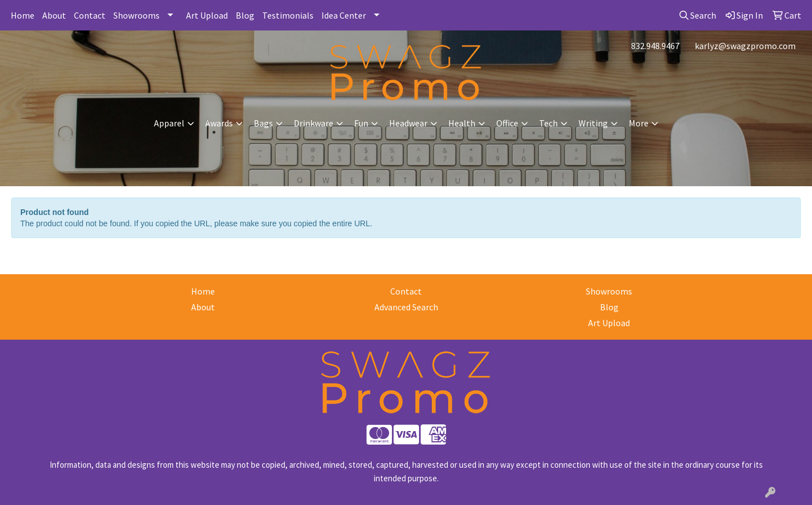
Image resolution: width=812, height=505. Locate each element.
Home (23, 15)
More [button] (639, 123)
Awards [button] (219, 123)
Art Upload (207, 15)
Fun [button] (361, 123)
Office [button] (507, 123)
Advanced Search (406, 307)
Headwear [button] (408, 123)
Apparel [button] (169, 123)
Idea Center (344, 15)
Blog (245, 15)
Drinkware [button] (314, 123)
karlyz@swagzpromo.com (745, 46)
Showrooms (136, 15)
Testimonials (288, 15)
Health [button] (462, 123)
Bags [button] (263, 123)
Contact (90, 15)
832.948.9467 (655, 46)
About (54, 15)
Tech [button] (548, 123)
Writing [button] (593, 123)
